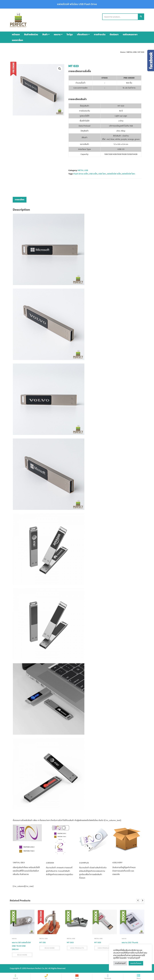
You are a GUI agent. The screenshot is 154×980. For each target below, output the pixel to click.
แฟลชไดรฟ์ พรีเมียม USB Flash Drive (77, 4)
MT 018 (43, 943)
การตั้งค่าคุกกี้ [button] (120, 963)
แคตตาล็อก (18, 40)
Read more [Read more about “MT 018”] (50, 948)
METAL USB (132, 52)
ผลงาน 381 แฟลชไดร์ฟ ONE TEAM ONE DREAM (21, 946)
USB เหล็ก (93, 174)
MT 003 (70, 943)
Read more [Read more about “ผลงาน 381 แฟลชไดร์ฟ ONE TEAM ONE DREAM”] (22, 955)
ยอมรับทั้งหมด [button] (136, 963)
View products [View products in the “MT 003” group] (77, 948)
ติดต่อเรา (114, 34)
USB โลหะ (102, 174)
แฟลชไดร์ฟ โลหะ (129, 174)
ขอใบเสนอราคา (130, 34)
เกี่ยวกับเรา (83, 34)
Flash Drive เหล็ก (81, 174)
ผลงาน (58, 34)
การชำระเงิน (100, 34)
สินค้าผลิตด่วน (31, 34)
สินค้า (46, 34)
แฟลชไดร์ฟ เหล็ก (114, 174)
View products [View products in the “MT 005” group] (104, 948)
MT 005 (98, 943)
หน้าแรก (16, 34)
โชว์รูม (70, 34)
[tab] (20, 200)
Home (123, 52)
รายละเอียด (20, 200)
